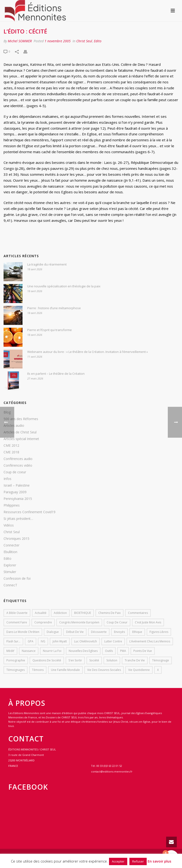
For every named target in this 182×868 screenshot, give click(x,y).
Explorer (10, 565)
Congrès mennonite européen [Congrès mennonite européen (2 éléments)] (79, 622)
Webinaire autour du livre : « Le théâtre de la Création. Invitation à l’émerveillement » (88, 352)
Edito (98, 41)
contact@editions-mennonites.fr (112, 771)
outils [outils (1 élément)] (109, 651)
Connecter (11, 545)
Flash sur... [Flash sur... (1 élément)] (13, 641)
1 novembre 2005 (58, 41)
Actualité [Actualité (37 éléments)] (41, 613)
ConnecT (10, 585)
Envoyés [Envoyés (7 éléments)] (119, 632)
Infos (7, 479)
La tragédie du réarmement (47, 264)
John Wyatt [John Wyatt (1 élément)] (60, 641)
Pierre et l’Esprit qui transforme (50, 330)
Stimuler (10, 572)
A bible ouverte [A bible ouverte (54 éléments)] (17, 613)
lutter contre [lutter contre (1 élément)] (113, 641)
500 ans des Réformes (21, 419)
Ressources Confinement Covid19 (30, 512)
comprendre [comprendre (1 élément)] (43, 622)
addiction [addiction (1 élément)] (60, 613)
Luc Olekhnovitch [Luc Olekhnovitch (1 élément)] (86, 641)
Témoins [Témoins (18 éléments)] (38, 670)
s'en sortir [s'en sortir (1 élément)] (75, 660)
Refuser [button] (138, 861)
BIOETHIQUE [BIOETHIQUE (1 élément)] (83, 613)
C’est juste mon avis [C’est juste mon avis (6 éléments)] (148, 622)
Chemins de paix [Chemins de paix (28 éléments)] (109, 613)
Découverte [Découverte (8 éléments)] (99, 632)
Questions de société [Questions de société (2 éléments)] (47, 660)
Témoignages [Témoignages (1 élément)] (16, 670)
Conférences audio (18, 459)
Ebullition (10, 552)
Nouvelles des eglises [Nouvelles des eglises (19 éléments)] (83, 651)
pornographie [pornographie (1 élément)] (16, 660)
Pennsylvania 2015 (18, 499)
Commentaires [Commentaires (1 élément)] (138, 613)
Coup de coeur (15, 472)
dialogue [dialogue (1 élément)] (53, 632)
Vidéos (9, 525)
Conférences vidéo (18, 465)
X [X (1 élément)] (158, 670)
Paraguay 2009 (15, 492)
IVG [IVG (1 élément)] (43, 641)
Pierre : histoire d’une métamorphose (54, 308)
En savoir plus (159, 861)
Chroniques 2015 (16, 539)
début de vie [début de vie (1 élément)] (75, 632)
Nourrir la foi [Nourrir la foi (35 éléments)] (52, 651)
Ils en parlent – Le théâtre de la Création (56, 374)
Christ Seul (84, 41)
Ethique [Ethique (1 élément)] (137, 632)
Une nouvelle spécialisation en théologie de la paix (64, 286)
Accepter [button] (118, 861)
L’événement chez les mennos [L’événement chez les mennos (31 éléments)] (150, 641)
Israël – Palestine (17, 485)
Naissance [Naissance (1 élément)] (29, 651)
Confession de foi (17, 579)
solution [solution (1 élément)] (112, 660)
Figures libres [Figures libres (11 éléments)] (159, 632)
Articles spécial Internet (21, 439)
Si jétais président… (18, 519)
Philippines (12, 505)
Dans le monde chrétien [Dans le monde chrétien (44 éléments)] (23, 632)
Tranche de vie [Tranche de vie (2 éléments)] (135, 660)
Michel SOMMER (20, 41)
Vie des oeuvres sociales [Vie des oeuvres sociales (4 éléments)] (104, 670)
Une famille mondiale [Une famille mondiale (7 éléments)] (65, 670)
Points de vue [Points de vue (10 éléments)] (143, 651)
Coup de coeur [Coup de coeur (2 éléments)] (117, 622)
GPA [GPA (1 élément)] (31, 641)
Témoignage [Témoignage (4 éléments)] (161, 660)
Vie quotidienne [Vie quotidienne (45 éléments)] (139, 670)
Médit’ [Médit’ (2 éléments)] (10, 651)
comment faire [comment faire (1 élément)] (17, 622)
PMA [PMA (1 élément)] (123, 651)
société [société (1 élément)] (94, 660)
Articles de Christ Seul (20, 432)
